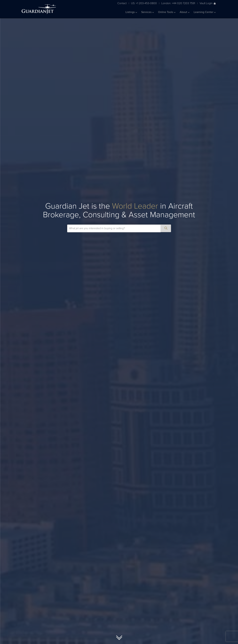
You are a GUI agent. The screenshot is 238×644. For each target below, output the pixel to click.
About (185, 12)
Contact (122, 3)
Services (148, 12)
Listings (131, 12)
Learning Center (205, 12)
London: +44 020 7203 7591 (178, 3)
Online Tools (167, 12)
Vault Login (208, 3)
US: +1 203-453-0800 (144, 3)
